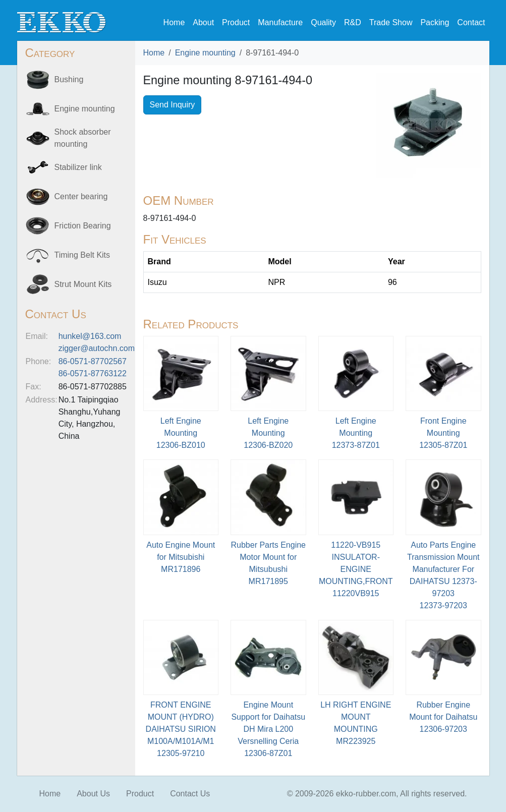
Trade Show (391, 22)
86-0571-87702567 (93, 361)
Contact (471, 22)
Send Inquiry (173, 105)
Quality (323, 22)
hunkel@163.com (90, 336)
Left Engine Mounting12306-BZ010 (181, 433)
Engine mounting (205, 53)
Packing (435, 22)
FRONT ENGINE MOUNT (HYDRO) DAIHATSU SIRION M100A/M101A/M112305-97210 (181, 729)
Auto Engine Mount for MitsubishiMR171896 (181, 557)
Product (236, 22)
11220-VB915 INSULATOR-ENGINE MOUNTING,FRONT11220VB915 (356, 569)
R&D (353, 22)
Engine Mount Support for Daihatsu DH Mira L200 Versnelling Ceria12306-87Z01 (268, 729)
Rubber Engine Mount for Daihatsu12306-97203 (443, 717)
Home (174, 22)
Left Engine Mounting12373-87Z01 (356, 433)
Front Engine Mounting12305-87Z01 (443, 433)
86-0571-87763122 (93, 373)
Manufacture (280, 22)
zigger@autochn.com (97, 348)
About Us (93, 794)
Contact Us (190, 794)
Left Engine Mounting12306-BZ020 (268, 433)
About (203, 22)
